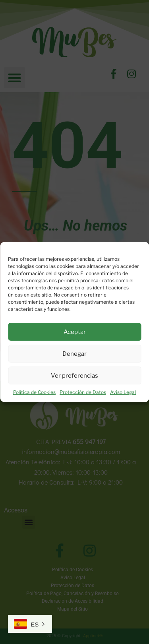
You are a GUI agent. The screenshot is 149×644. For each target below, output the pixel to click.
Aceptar (75, 332)
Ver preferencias (74, 376)
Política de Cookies (34, 392)
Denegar (74, 354)
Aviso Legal (123, 392)
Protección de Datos (83, 392)
